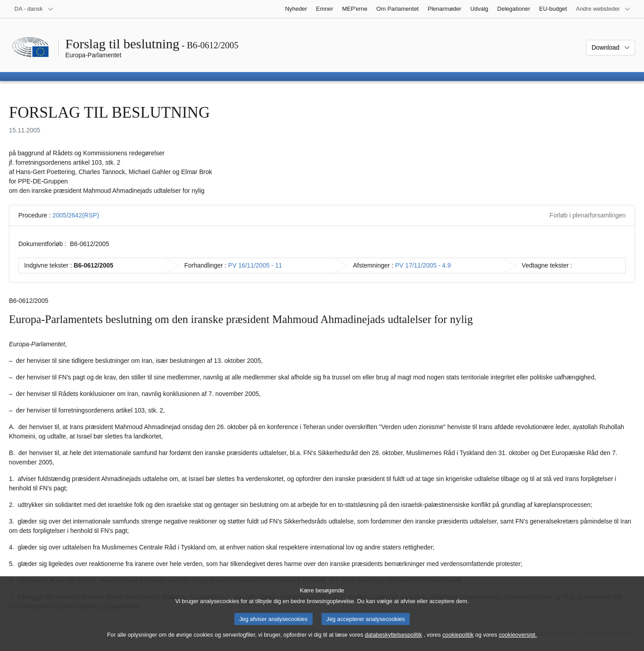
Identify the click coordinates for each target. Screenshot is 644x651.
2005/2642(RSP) (76, 215)
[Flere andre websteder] (603, 9)
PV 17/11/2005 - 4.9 (423, 265)
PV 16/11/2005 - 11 (255, 265)
